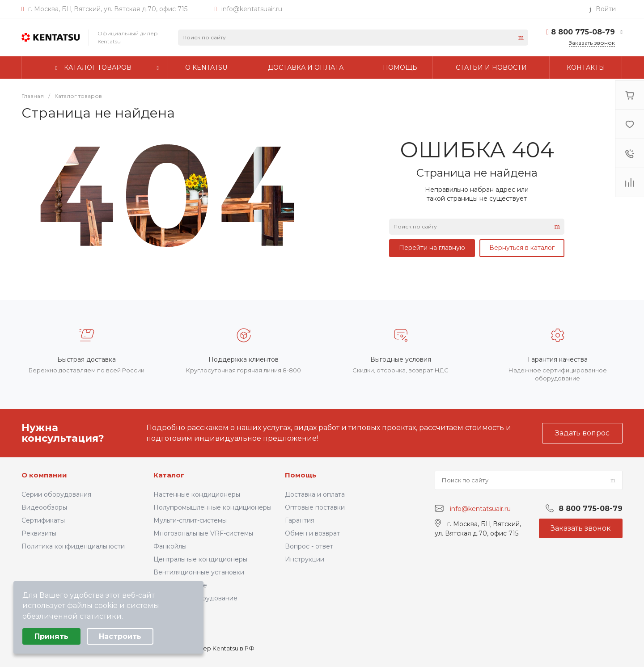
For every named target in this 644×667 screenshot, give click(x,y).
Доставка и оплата (315, 494)
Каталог (169, 475)
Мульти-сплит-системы (190, 520)
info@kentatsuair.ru (252, 9)
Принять (51, 636)
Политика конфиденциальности (73, 546)
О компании (44, 475)
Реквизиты (39, 533)
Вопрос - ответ (309, 546)
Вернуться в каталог (522, 248)
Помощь (301, 475)
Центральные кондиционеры (200, 559)
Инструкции (305, 559)
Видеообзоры (44, 507)
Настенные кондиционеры (197, 494)
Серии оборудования (56, 494)
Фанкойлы (170, 546)
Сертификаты (43, 520)
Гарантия (300, 520)
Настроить (120, 636)
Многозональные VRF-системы (203, 533)
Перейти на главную (432, 248)
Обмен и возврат (312, 533)
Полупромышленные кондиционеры (212, 507)
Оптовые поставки (315, 507)
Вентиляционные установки (199, 572)
